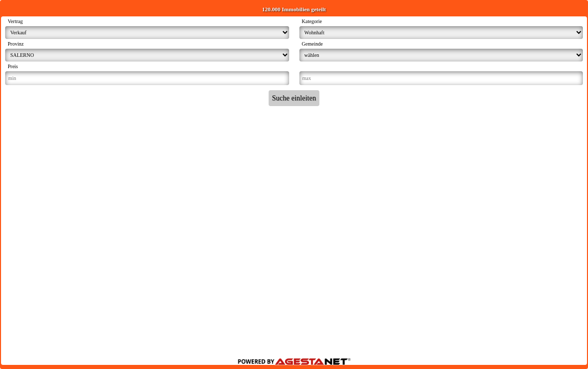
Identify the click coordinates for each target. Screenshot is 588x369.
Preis (13, 66)
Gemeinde (312, 44)
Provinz (16, 44)
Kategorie (312, 21)
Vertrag (15, 21)
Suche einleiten (294, 98)
